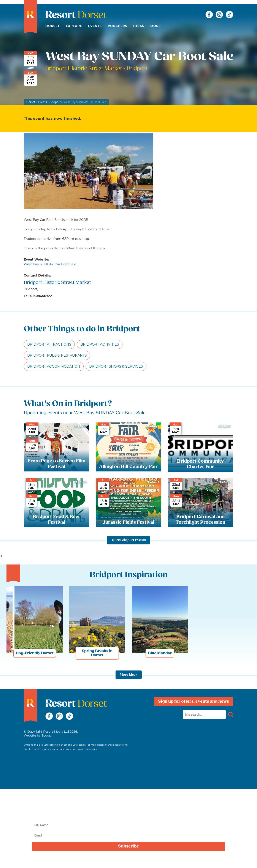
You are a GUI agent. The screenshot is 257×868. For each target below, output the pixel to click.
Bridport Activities (100, 344)
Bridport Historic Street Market (84, 69)
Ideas (139, 26)
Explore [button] (74, 26)
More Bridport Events (129, 540)
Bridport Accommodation (54, 366)
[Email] (128, 835)
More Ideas (129, 675)
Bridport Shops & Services (116, 366)
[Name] (128, 825)
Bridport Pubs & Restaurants (57, 355)
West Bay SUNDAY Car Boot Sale (50, 264)
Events (95, 26)
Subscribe (128, 846)
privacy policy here (143, 860)
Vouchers (117, 26)
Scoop (46, 735)
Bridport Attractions (49, 344)
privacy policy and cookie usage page (77, 749)
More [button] (155, 26)
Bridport (55, 102)
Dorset (53, 26)
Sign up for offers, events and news (194, 702)
